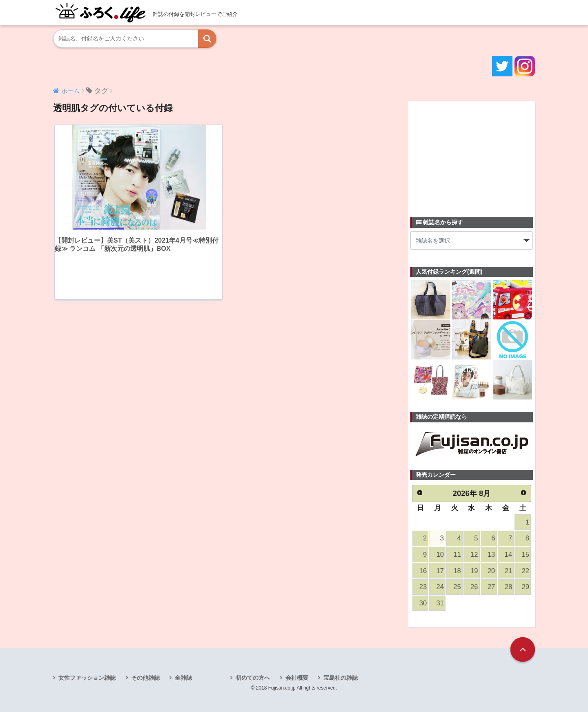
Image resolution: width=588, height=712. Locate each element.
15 (526, 555)
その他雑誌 (145, 678)
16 (423, 571)
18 (457, 571)
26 (474, 587)
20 (491, 571)
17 (440, 571)
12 (474, 555)
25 (457, 587)
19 (474, 571)
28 (508, 587)
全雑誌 (183, 678)
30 (423, 603)
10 (440, 555)
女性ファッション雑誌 (87, 678)
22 (526, 571)
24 (440, 587)
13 (491, 555)
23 (423, 587)
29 (526, 587)
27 (491, 587)
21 (508, 571)
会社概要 (297, 678)
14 (508, 555)
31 (440, 603)
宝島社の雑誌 (341, 678)
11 (457, 555)
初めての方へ (253, 678)
